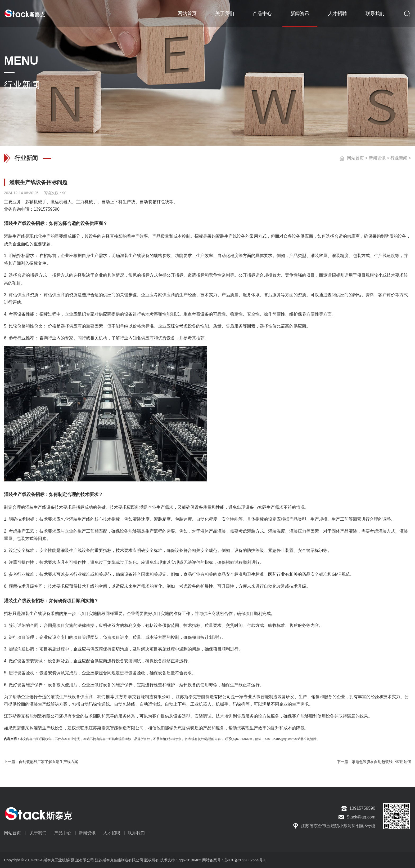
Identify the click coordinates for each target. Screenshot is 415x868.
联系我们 (375, 13)
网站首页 (187, 13)
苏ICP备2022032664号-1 (245, 860)
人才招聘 (337, 13)
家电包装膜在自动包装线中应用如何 (381, 762)
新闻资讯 (300, 13)
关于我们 (225, 13)
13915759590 (47, 209)
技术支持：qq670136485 (180, 860)
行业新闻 (399, 158)
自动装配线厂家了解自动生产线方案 (48, 762)
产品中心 (262, 13)
